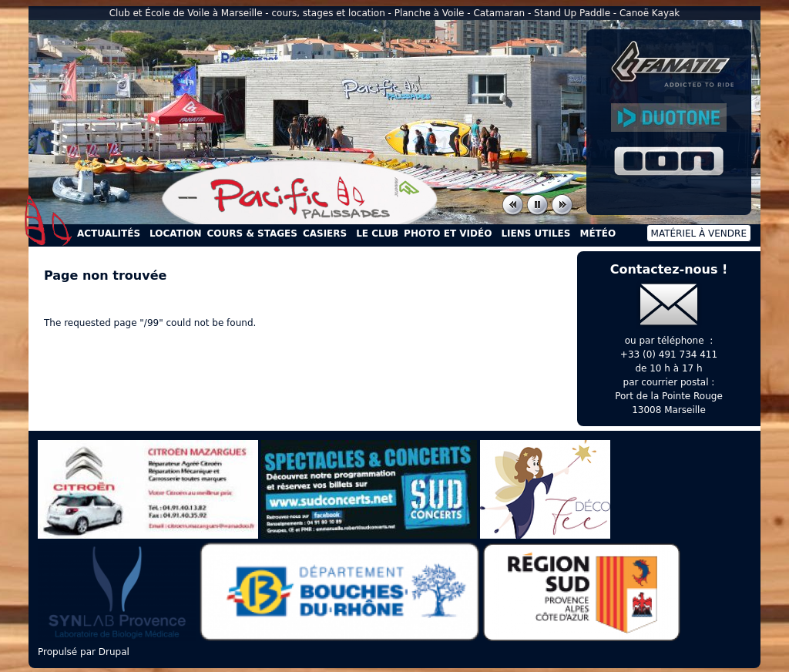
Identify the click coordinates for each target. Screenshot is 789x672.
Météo (598, 234)
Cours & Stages (252, 234)
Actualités (109, 234)
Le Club (377, 234)
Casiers (325, 234)
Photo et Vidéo (448, 234)
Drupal (114, 652)
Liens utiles (536, 234)
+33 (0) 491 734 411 (669, 354)
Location (175, 234)
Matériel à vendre (699, 234)
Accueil (49, 220)
